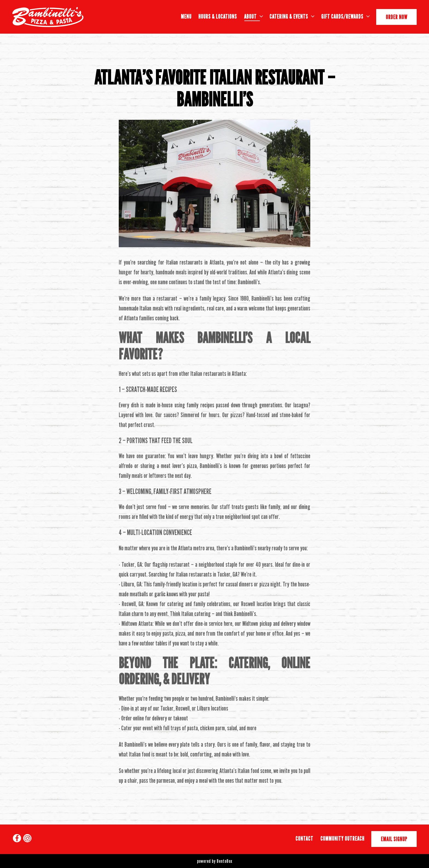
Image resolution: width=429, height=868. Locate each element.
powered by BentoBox (215, 861)
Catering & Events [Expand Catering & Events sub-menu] (292, 16)
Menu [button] (186, 16)
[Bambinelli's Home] (48, 17)
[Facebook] (17, 838)
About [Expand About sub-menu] (253, 16)
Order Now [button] (397, 17)
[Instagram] (27, 838)
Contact (304, 838)
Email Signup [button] (394, 839)
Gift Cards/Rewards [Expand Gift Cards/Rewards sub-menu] (345, 16)
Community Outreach (342, 838)
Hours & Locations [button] (218, 16)
